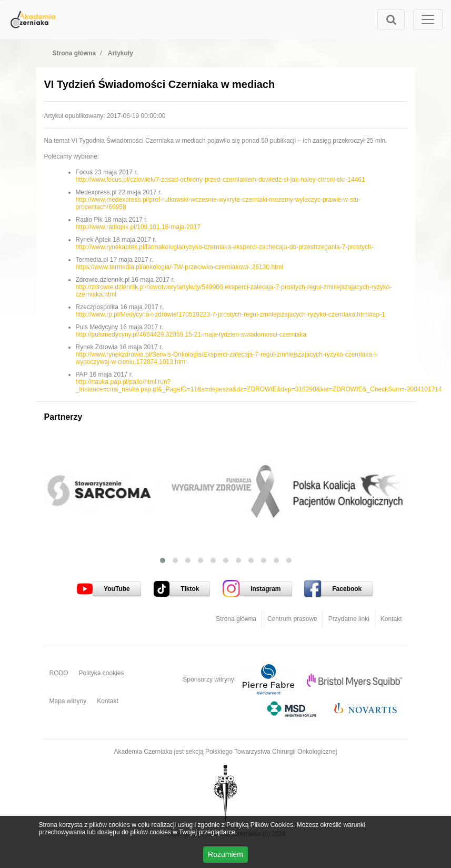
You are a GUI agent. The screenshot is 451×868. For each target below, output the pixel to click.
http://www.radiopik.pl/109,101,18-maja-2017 (138, 227)
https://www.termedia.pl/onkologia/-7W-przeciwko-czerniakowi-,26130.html (180, 267)
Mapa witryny (68, 701)
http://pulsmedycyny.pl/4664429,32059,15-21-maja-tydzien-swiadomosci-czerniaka (191, 334)
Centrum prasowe (292, 619)
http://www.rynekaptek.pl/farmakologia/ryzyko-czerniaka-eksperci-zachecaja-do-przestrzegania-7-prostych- (225, 247)
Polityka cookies (102, 673)
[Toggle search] (391, 19)
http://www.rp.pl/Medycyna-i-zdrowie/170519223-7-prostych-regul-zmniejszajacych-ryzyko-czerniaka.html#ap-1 (230, 314)
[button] (163, 560)
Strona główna (236, 619)
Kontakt (391, 619)
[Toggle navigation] (428, 19)
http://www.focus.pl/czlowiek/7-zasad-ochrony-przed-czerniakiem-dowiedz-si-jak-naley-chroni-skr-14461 (221, 180)
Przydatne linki (349, 619)
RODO (59, 673)
